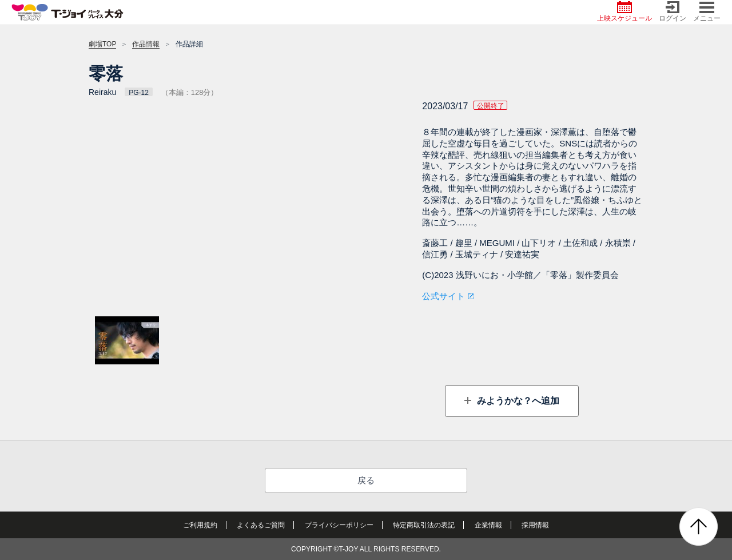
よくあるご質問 (261, 525)
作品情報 (146, 44)
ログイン (673, 12)
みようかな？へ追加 (516, 401)
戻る (366, 480)
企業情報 (488, 525)
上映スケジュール (624, 12)
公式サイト (443, 296)
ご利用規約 (200, 525)
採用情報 (535, 525)
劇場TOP (102, 44)
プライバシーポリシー (339, 525)
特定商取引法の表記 (424, 525)
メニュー (707, 12)
